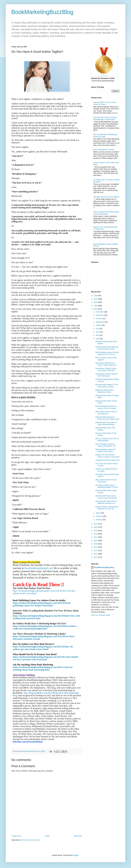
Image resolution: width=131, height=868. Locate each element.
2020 (96, 527)
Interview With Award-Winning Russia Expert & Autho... (107, 348)
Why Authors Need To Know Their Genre (106, 481)
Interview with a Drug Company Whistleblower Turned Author (105, 118)
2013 (96, 551)
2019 (96, 531)
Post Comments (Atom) (31, 840)
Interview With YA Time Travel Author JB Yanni (105, 103)
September (100, 322)
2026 (96, 296)
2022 (96, 309)
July (98, 329)
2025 (96, 299)
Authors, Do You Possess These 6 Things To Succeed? (108, 456)
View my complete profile (101, 615)
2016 (96, 541)
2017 (96, 537)
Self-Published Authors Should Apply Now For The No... (107, 353)
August (99, 325)
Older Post (78, 836)
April (98, 339)
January (99, 520)
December (100, 312)
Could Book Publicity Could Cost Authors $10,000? (106, 370)
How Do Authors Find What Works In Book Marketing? (106, 213)
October (99, 319)
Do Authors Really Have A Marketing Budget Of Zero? (107, 486)
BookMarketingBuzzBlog (42, 12)
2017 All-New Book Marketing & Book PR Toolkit (105, 136)
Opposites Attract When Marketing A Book (104, 391)
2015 (96, 544)
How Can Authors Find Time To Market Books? (107, 440)
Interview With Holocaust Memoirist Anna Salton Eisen (107, 418)
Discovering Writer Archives (104, 150)
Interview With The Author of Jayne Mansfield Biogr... (106, 424)
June (98, 332)
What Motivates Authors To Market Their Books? (106, 450)
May (98, 335)
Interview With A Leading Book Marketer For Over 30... (107, 508)
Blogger (76, 855)
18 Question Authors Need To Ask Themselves (107, 375)
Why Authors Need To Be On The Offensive (106, 413)
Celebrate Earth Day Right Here (107, 460)
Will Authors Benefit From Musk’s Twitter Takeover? (106, 364)
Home (47, 836)
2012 (96, 554)
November (100, 315)
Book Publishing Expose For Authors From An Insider (106, 407)
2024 (96, 302)
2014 (96, 547)
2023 (96, 306)
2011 (96, 557)
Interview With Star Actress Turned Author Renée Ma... (107, 497)
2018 (96, 534)
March (98, 513)
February (99, 516)
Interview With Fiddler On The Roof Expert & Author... (107, 386)
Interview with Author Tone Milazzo (106, 197)
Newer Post (17, 836)
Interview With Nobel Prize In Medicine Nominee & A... (106, 502)
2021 (96, 524)
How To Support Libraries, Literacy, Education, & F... (106, 445)
